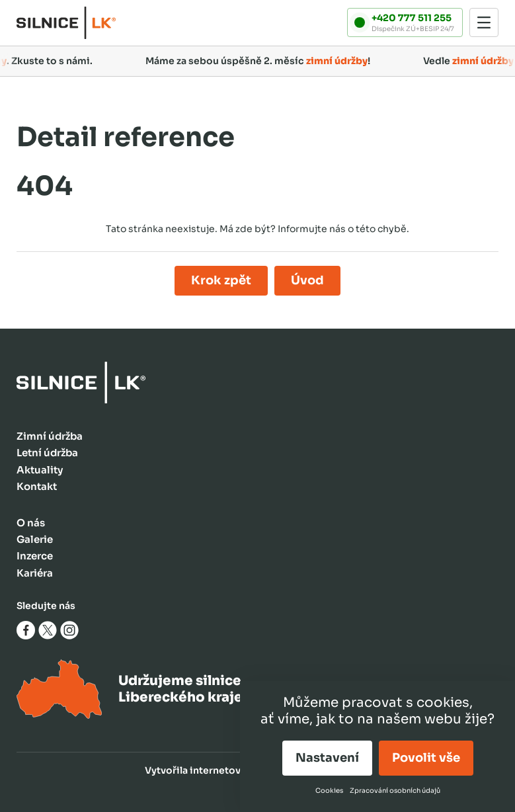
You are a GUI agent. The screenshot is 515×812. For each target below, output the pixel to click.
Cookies (329, 791)
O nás (31, 523)
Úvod (307, 280)
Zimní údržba (50, 436)
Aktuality (40, 470)
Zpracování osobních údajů (395, 791)
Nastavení (327, 758)
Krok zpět (221, 280)
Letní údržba (47, 453)
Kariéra (35, 573)
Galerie (35, 539)
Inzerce (35, 556)
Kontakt (37, 486)
